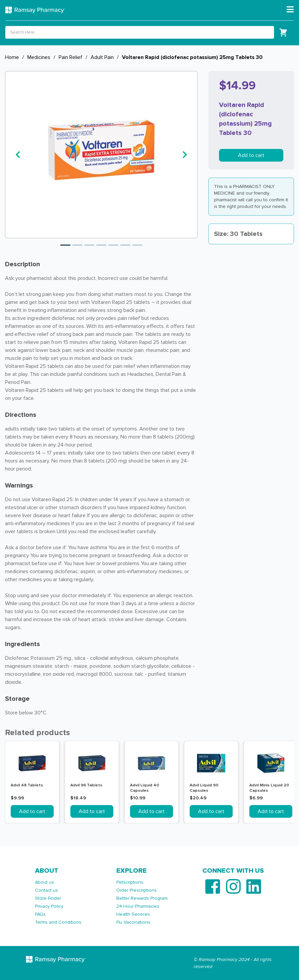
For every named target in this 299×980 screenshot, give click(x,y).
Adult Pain (102, 57)
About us (44, 882)
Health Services (133, 914)
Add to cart (251, 155)
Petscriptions (130, 882)
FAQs (40, 914)
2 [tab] (77, 245)
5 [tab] (113, 245)
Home (12, 57)
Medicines (39, 57)
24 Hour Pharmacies (138, 906)
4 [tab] (101, 245)
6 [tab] (125, 245)
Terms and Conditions (58, 922)
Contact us (46, 890)
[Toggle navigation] (290, 10)
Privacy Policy (49, 906)
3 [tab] (89, 245)
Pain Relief (70, 57)
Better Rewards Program (142, 898)
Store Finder (48, 898)
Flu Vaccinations (133, 922)
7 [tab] (137, 245)
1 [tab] (65, 245)
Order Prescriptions (136, 890)
